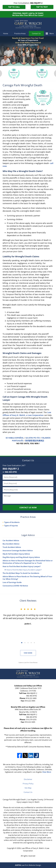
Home (6, 34)
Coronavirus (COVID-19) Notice (15, 586)
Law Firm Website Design (28, 865)
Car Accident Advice (11, 540)
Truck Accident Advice (12, 547)
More (52, 34)
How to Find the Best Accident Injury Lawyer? (22, 566)
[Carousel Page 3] (28, 643)
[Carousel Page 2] (25, 643)
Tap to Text (42, 7)
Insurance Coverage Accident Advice (18, 551)
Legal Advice (28, 535)
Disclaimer (28, 779)
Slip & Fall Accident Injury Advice (16, 554)
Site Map (28, 788)
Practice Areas (20, 34)
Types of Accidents (12, 522)
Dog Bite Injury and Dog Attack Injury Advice (21, 557)
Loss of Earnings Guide (12, 582)
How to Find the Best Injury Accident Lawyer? (24, 570)
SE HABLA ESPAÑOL (15, 438)
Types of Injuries (11, 526)
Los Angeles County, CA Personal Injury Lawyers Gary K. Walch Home (28, 24)
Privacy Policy (28, 784)
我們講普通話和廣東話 (35, 441)
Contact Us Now (28, 508)
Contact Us (36, 34)
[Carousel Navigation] (28, 643)
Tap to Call (14, 7)
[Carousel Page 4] (31, 643)
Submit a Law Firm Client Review (28, 663)
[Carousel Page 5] (34, 643)
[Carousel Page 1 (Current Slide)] (22, 643)
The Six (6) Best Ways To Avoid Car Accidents (21, 573)
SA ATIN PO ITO (33, 438)
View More (28, 653)
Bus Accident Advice (11, 544)
